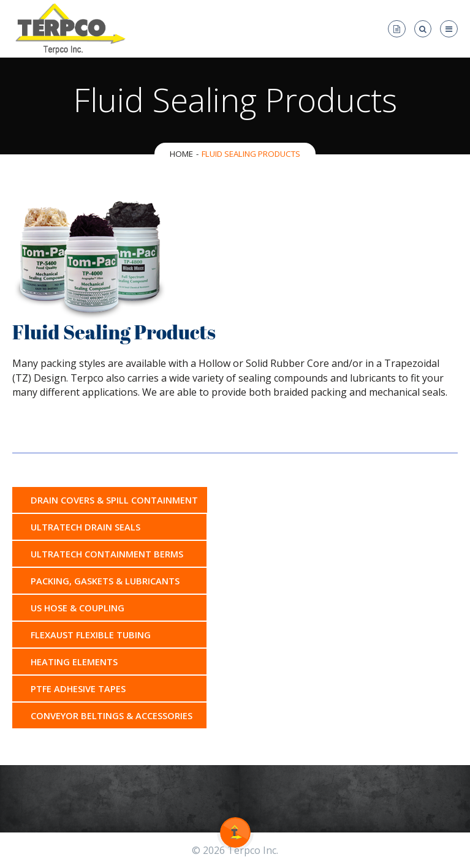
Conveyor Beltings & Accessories (112, 715)
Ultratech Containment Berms (107, 554)
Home (181, 154)
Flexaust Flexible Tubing (91, 635)
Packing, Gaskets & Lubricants (105, 581)
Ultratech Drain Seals (85, 527)
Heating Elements (74, 662)
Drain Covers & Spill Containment (114, 500)
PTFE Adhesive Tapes (78, 689)
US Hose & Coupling (78, 608)
